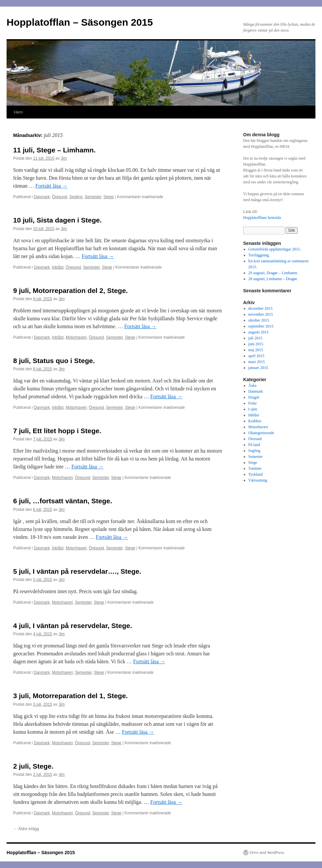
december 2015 (261, 308)
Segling (76, 197)
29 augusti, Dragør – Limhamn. (273, 273)
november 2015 (261, 314)
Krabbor (255, 421)
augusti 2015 (259, 332)
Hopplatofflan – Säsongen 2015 (80, 22)
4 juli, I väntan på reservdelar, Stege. (73, 626)
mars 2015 (257, 362)
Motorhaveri (76, 337)
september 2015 (261, 326)
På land (254, 445)
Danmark (42, 197)
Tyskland (256, 474)
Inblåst (58, 267)
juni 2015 (256, 344)
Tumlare (255, 468)
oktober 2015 (259, 320)
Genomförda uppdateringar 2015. (275, 249)
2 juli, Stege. (33, 766)
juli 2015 (255, 338)
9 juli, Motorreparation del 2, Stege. (70, 290)
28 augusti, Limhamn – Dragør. (273, 279)
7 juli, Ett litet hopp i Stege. (57, 431)
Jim (64, 158)
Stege (109, 197)
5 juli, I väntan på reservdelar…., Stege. (77, 571)
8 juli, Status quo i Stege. (54, 361)
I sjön (253, 409)
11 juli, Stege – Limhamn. (54, 150)
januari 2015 (258, 368)
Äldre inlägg (26, 829)
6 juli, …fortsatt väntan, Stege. (63, 501)
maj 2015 (256, 350)
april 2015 (256, 356)
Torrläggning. (259, 255)
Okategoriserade (261, 433)
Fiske (253, 403)
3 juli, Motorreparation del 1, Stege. (70, 696)
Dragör (254, 397)
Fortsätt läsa (52, 186)
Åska (253, 385)
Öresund (59, 197)
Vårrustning (258, 480)
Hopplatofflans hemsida (262, 218)
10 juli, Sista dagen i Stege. (57, 220)
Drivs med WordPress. (267, 853)
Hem (18, 112)
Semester (93, 197)
